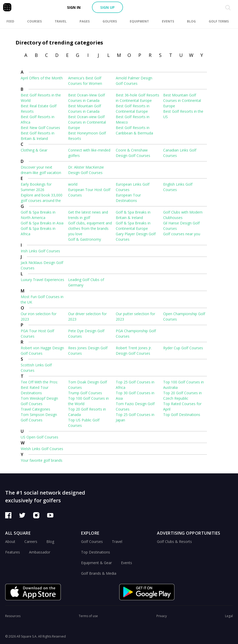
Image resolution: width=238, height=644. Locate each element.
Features (13, 552)
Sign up (107, 7)
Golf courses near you (182, 234)
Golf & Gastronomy (85, 239)
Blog (50, 541)
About (10, 541)
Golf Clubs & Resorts (174, 541)
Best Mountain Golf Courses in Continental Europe (182, 100)
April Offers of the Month (42, 78)
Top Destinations (96, 552)
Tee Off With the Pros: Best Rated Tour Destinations (39, 387)
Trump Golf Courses (85, 393)
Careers (31, 541)
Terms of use (88, 616)
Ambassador (40, 552)
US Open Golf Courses (39, 437)
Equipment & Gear (96, 563)
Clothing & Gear (34, 150)
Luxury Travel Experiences (42, 280)
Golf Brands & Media (99, 573)
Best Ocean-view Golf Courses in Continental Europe (87, 122)
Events (127, 563)
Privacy (162, 616)
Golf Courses (92, 541)
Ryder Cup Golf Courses (183, 348)
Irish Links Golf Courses (40, 251)
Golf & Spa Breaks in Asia (42, 223)
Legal (229, 616)
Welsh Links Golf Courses (42, 449)
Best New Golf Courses (40, 128)
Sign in (74, 7)
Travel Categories (35, 409)
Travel (117, 541)
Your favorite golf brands (42, 460)
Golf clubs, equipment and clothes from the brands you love (90, 228)
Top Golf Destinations (182, 415)
